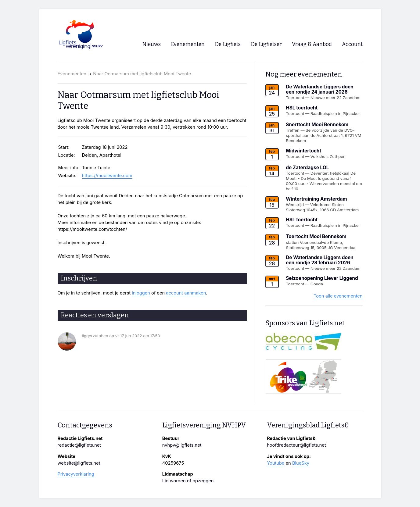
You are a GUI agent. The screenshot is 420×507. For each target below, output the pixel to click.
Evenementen (72, 74)
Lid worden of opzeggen (188, 481)
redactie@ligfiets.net (79, 445)
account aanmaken (186, 293)
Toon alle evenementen (338, 296)
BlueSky (301, 463)
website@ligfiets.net (79, 463)
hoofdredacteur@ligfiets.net (296, 445)
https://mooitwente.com (107, 176)
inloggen (141, 293)
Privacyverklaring (76, 474)
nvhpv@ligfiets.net (182, 445)
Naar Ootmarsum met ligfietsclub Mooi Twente (142, 74)
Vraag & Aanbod (312, 44)
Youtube (276, 463)
